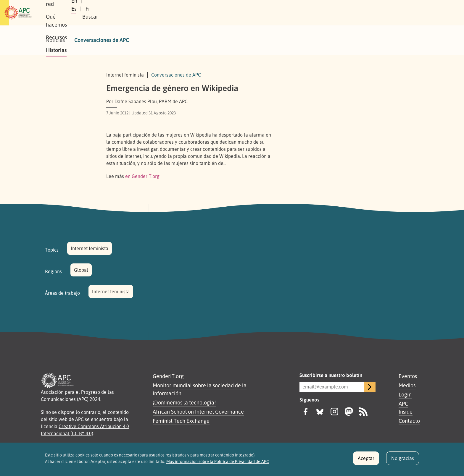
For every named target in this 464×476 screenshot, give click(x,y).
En (343, 13)
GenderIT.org (168, 376)
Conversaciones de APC (102, 40)
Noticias (55, 40)
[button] (408, 13)
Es (357, 13)
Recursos (204, 13)
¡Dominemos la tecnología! (184, 402)
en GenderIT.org (142, 176)
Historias (233, 13)
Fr (371, 13)
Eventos (408, 376)
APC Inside (406, 408)
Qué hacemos (168, 13)
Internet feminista (90, 248)
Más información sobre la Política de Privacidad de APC (218, 464)
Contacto (409, 421)
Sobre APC (95, 13)
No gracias (403, 461)
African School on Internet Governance (198, 412)
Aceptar (366, 461)
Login (405, 394)
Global (81, 270)
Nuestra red (130, 13)
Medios (407, 385)
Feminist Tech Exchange (181, 421)
